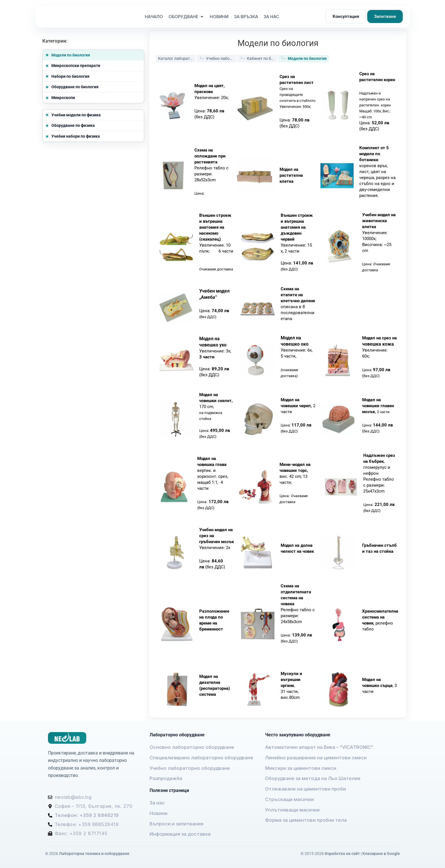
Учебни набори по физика (76, 136)
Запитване (385, 16)
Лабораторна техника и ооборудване (94, 852)
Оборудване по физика (73, 125)
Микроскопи (63, 98)
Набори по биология (70, 76)
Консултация (346, 16)
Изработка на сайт (342, 852)
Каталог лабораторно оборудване (177, 57)
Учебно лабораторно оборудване (221, 57)
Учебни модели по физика (76, 115)
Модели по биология (71, 55)
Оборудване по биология (75, 87)
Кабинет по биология (262, 57)
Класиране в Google (381, 852)
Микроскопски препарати (76, 66)
